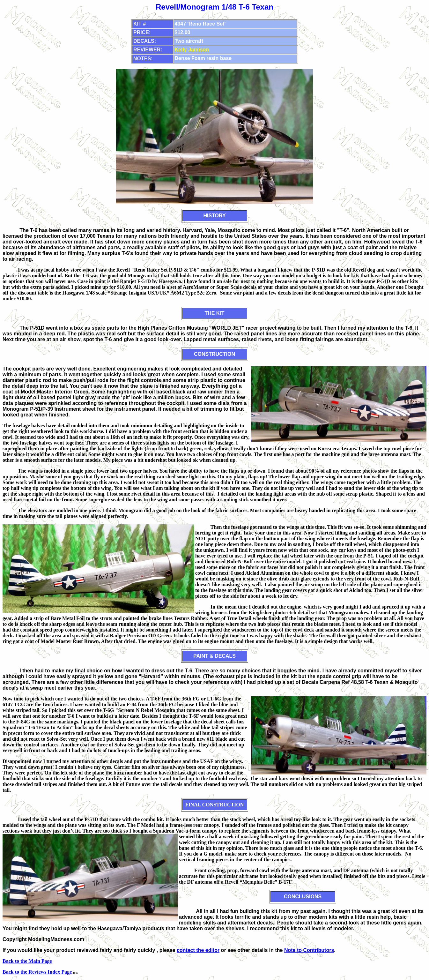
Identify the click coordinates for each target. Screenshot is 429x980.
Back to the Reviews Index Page (37, 972)
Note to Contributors (309, 950)
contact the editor (198, 950)
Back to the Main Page (27, 961)
